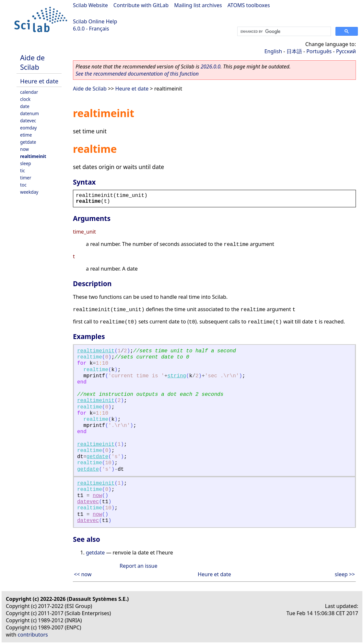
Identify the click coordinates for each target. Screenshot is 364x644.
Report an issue (138, 566)
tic (23, 170)
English (273, 51)
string (177, 376)
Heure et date (39, 81)
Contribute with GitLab (141, 5)
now (24, 149)
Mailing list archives (198, 5)
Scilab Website (90, 5)
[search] (283, 31)
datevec (28, 121)
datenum (29, 113)
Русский (346, 51)
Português (319, 51)
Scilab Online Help (95, 21)
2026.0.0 (211, 67)
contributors (33, 635)
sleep (26, 163)
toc (23, 185)
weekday (29, 192)
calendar (29, 92)
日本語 (294, 51)
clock (25, 99)
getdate (28, 142)
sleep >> (345, 574)
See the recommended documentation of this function (137, 74)
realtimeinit (33, 156)
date (25, 106)
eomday (29, 128)
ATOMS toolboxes (249, 5)
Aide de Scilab (32, 62)
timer (26, 178)
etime (26, 135)
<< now (83, 574)
